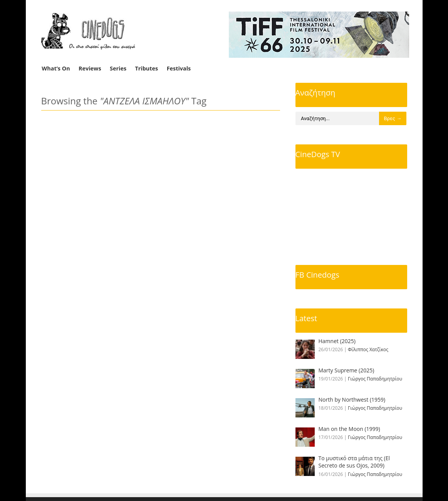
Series (118, 68)
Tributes (146, 68)
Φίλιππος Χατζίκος (368, 349)
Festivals (179, 68)
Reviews (90, 68)
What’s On (56, 68)
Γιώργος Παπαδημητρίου (375, 379)
